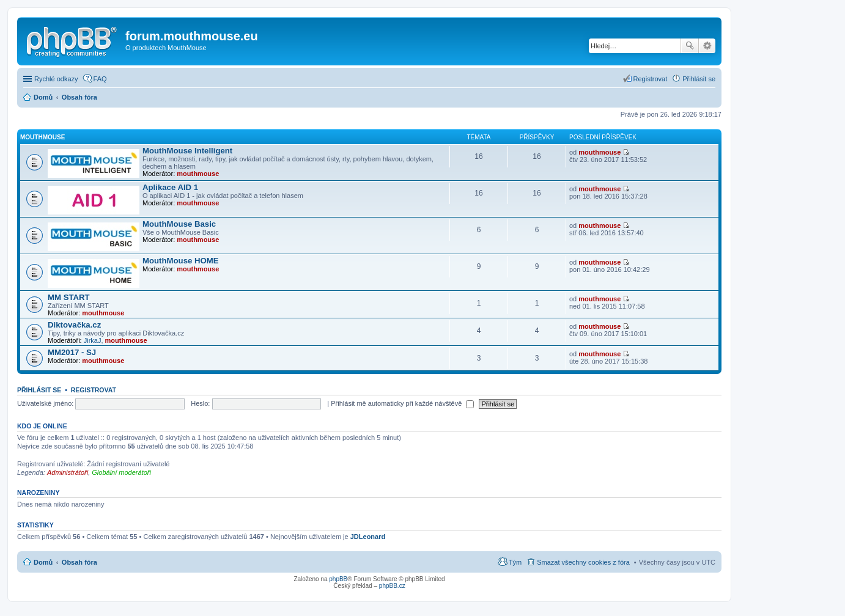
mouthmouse (198, 174)
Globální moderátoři (121, 472)
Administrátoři (68, 472)
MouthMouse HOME (181, 261)
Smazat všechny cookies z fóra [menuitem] (583, 562)
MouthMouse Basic (179, 224)
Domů (43, 562)
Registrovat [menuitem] (651, 79)
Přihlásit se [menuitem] (699, 79)
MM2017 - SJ (72, 352)
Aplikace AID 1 (170, 187)
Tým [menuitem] (515, 562)
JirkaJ (93, 340)
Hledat (690, 46)
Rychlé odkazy (56, 79)
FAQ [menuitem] (100, 79)
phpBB (338, 579)
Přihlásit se (39, 390)
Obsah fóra (79, 562)
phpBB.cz (392, 586)
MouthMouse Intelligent (187, 151)
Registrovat (94, 390)
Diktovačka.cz (74, 325)
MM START (69, 297)
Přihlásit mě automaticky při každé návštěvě (402, 403)
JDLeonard (368, 537)
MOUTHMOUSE (42, 137)
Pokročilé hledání (707, 46)
